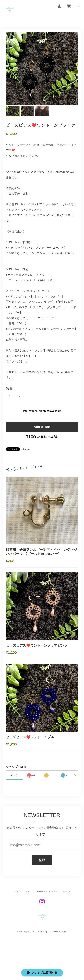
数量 (10, 390)
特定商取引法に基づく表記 (47, 910)
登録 (42, 879)
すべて (14, 794)
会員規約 (67, 910)
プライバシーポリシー (22, 910)
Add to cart (42, 428)
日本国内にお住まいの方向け (42, 439)
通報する (27, 452)
